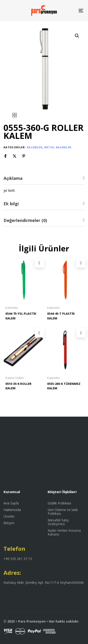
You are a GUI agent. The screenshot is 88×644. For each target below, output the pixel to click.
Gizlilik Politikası (59, 503)
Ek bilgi (11, 204)
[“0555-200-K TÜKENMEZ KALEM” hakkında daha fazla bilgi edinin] (81, 333)
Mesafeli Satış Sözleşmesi (58, 522)
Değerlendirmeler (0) (25, 220)
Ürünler (9, 516)
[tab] (44, 178)
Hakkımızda (12, 510)
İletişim (9, 523)
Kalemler (35, 147)
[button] (77, 36)
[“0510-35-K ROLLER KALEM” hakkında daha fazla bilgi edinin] (39, 333)
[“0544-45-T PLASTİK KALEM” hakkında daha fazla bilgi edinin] (81, 263)
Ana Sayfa (11, 503)
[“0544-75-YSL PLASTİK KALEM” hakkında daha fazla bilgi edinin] (39, 263)
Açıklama (13, 178)
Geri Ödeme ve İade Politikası (63, 512)
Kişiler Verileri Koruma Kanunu (64, 532)
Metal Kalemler (58, 147)
